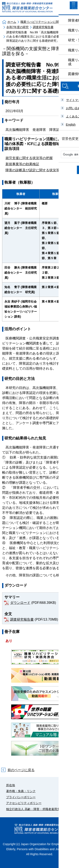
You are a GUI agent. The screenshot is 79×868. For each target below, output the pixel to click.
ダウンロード (20, 603)
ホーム (12, 22)
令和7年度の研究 (17, 27)
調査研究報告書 (43, 27)
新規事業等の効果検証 (22, 164)
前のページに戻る (21, 770)
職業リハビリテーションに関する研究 (46, 22)
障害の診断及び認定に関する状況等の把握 (37, 170)
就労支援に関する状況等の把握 (29, 158)
